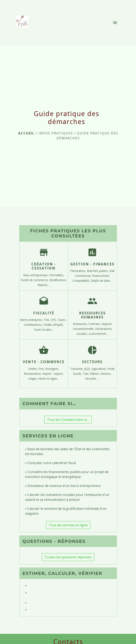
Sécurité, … (92, 379)
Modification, (58, 280)
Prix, (42, 369)
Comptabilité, (82, 281)
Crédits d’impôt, (53, 325)
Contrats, (95, 324)
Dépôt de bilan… (101, 281)
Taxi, (86, 374)
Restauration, (33, 374)
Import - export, (53, 374)
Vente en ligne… (49, 379)
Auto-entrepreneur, (36, 275)
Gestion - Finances (92, 264)
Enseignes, (52, 369)
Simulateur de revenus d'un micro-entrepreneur (64, 486)
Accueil (26, 133)
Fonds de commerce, (35, 280)
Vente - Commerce (44, 362)
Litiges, (33, 379)
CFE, (54, 320)
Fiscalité (44, 313)
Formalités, (57, 275)
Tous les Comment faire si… (68, 420)
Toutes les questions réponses (68, 557)
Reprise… (44, 285)
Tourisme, (77, 369)
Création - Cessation (44, 266)
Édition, (95, 374)
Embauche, (81, 324)
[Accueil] (24, 23)
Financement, (101, 276)
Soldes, (33, 369)
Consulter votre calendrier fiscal (52, 463)
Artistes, (106, 374)
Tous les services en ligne (68, 525)
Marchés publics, (98, 271)
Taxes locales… (44, 330)
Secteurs (92, 362)
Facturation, (78, 271)
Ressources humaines (92, 315)
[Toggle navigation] (115, 23)
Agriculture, (100, 369)
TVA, (47, 320)
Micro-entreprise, (32, 320)
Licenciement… (98, 334)
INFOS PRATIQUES (56, 133)
